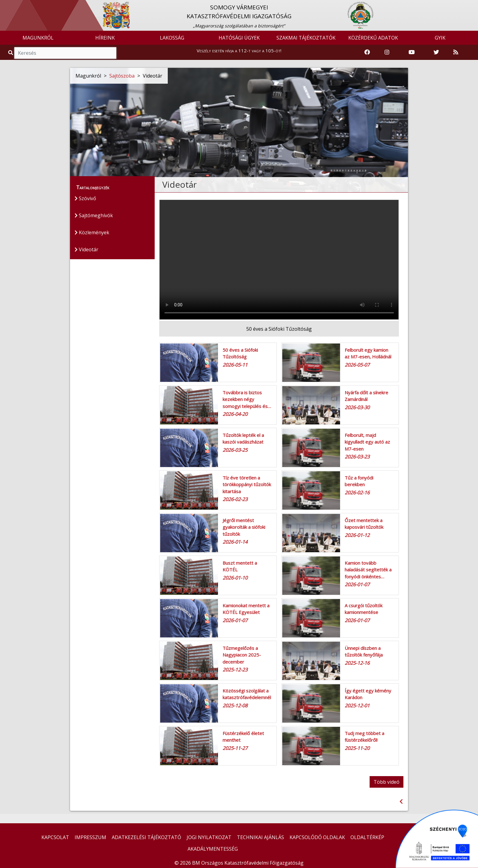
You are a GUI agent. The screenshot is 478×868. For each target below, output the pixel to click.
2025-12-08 (235, 706)
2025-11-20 (357, 748)
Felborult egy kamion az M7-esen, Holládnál (368, 353)
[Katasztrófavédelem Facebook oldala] (367, 52)
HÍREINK (105, 38)
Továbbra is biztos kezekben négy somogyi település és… (247, 399)
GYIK (440, 38)
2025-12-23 (235, 670)
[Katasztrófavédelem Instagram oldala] (387, 52)
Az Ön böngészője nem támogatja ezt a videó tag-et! (279, 260)
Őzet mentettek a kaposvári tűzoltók (364, 524)
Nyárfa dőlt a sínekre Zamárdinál (366, 396)
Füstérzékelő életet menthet (243, 737)
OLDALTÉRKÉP (367, 837)
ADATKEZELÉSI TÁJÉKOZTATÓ (146, 837)
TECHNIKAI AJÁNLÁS (260, 837)
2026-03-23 (357, 457)
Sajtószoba (122, 76)
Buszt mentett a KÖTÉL (240, 566)
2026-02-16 (357, 493)
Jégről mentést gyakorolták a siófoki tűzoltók (244, 527)
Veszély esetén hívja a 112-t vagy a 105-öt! (239, 51)
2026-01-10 (235, 578)
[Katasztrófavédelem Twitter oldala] (436, 52)
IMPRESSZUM (90, 837)
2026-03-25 (235, 450)
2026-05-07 (357, 365)
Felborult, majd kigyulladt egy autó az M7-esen (367, 442)
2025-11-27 (235, 748)
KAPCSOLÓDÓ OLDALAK (317, 837)
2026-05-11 (235, 365)
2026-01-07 (357, 584)
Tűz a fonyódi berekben (359, 481)
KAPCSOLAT (55, 837)
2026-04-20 (235, 414)
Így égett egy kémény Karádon (368, 694)
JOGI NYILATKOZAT (209, 837)
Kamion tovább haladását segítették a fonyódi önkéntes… (368, 570)
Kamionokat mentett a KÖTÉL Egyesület (246, 609)
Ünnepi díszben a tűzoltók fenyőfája (364, 652)
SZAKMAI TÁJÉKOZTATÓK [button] (306, 38)
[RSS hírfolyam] (456, 52)
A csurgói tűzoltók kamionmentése (364, 609)
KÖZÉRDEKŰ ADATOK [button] (373, 38)
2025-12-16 (357, 663)
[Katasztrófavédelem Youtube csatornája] (412, 52)
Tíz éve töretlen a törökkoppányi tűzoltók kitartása (247, 485)
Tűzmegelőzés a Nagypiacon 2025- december (242, 655)
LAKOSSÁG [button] (172, 38)
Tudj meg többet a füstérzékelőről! (364, 737)
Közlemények (92, 232)
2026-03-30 (357, 407)
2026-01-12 (357, 535)
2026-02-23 (235, 499)
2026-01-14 (235, 542)
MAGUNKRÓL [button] (38, 38)
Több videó (387, 782)
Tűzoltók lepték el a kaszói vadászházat (243, 439)
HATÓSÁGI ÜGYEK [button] (239, 38)
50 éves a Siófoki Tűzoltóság (240, 353)
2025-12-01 (357, 706)
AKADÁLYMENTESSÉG (213, 849)
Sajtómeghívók (94, 215)
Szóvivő (85, 198)
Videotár (86, 249)
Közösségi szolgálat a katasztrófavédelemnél (247, 694)
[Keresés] (65, 53)
